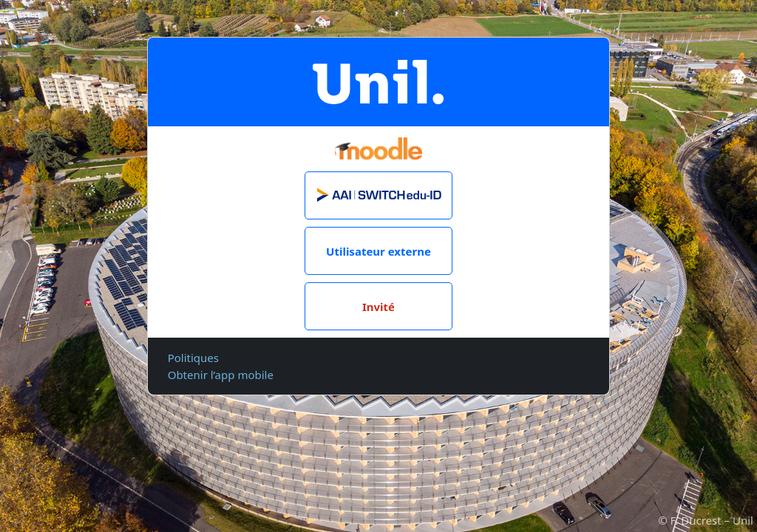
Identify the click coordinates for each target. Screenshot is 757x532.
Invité (378, 307)
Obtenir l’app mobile (221, 375)
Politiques (193, 358)
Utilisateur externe (378, 251)
